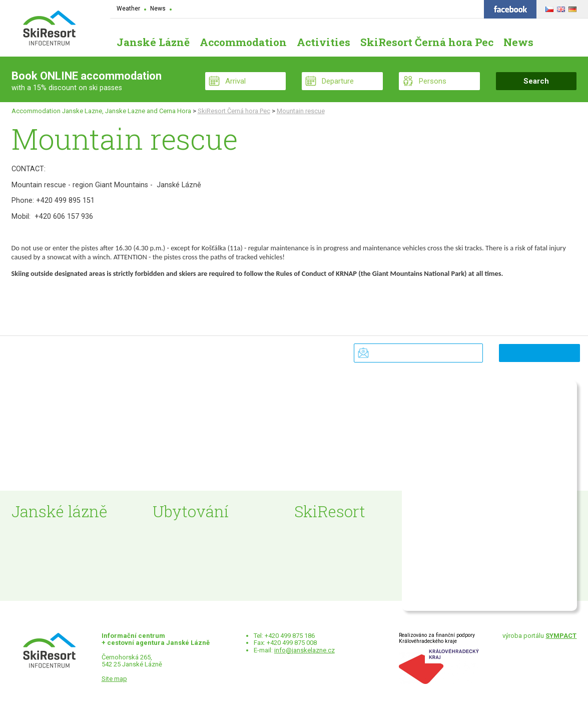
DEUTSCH (571, 8)
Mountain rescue (301, 111)
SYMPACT (561, 636)
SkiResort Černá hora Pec (234, 111)
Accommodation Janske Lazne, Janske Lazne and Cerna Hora (101, 111)
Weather (128, 9)
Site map (114, 679)
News (158, 9)
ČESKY (548, 8)
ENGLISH (560, 8)
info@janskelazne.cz (305, 650)
